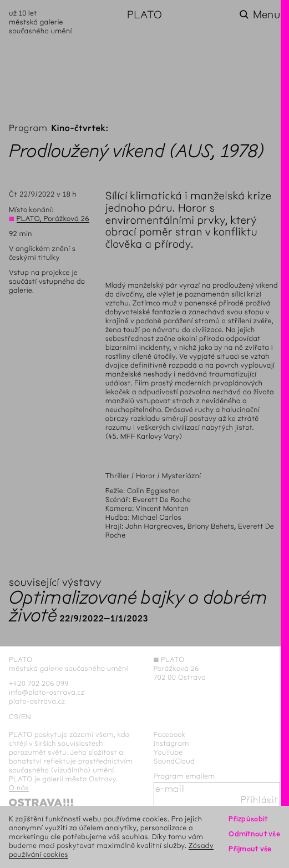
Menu (267, 15)
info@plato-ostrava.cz (47, 692)
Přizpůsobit (248, 819)
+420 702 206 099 (39, 683)
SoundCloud (174, 761)
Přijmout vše (250, 849)
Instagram (171, 743)
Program (28, 129)
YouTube (168, 752)
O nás (19, 788)
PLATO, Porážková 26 (53, 219)
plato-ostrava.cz (37, 701)
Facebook (170, 734)
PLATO (144, 15)
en (26, 717)
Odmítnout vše (254, 834)
